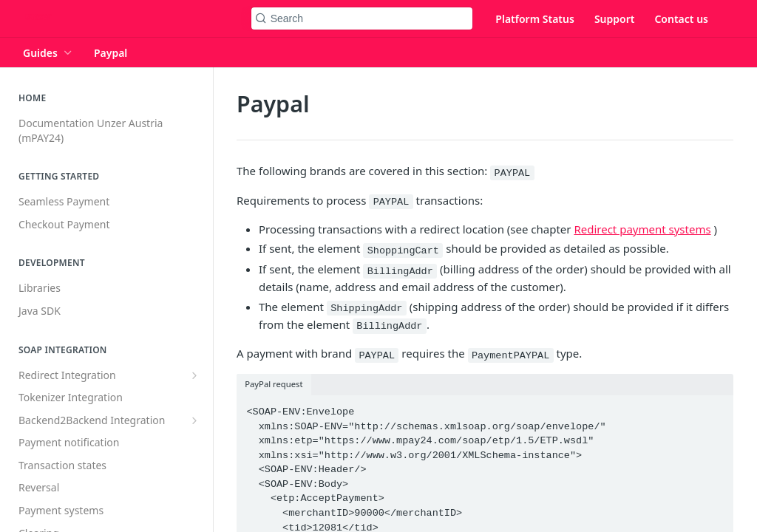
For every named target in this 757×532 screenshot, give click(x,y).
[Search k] (362, 18)
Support (615, 19)
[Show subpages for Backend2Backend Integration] (194, 420)
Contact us (681, 19)
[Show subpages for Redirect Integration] (194, 375)
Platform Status (535, 19)
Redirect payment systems (642, 229)
